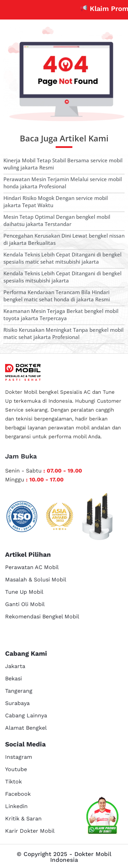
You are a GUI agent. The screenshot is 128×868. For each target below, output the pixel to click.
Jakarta (15, 666)
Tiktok (13, 782)
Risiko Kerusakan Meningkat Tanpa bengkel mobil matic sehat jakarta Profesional (63, 333)
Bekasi (13, 678)
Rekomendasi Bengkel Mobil (42, 617)
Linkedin (16, 806)
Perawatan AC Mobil (32, 567)
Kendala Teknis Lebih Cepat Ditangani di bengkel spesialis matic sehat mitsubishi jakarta (62, 258)
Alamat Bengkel (26, 728)
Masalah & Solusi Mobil (36, 580)
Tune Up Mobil (24, 592)
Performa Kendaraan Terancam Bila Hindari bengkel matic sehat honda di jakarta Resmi (57, 296)
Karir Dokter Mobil (30, 831)
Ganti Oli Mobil (25, 604)
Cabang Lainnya (26, 715)
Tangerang (19, 691)
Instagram (19, 757)
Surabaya (17, 703)
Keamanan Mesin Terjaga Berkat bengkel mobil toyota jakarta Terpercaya (61, 315)
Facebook (18, 794)
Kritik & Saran (23, 819)
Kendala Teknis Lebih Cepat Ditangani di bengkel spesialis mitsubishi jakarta (62, 277)
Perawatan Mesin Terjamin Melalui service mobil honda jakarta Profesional (63, 183)
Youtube (16, 769)
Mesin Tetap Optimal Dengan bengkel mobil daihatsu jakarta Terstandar (57, 220)
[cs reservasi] (102, 817)
